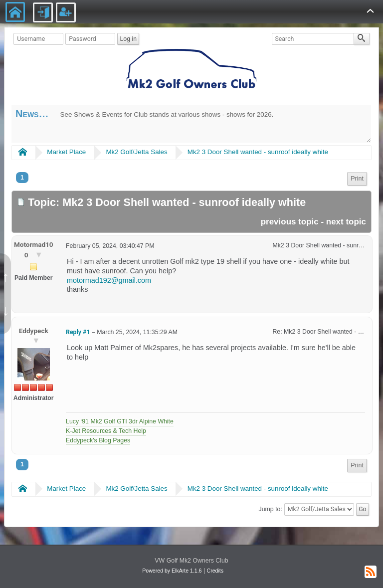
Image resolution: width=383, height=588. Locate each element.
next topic (346, 222)
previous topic (290, 222)
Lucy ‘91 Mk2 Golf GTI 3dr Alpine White (120, 421)
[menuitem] (357, 179)
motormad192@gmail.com (109, 280)
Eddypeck (34, 331)
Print (357, 179)
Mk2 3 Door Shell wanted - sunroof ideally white (258, 152)
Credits (215, 571)
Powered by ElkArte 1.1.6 (172, 571)
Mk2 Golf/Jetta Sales (136, 152)
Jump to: (271, 509)
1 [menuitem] (22, 178)
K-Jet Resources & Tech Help (106, 431)
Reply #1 (78, 332)
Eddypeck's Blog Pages (98, 440)
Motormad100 (34, 250)
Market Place (66, 152)
